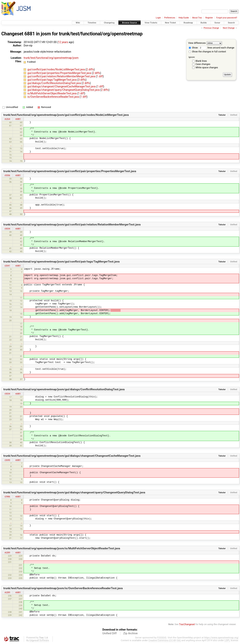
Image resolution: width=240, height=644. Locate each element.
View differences (197, 43)
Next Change (229, 28)
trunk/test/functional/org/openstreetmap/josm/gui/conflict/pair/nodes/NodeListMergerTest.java (66, 115)
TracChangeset (187, 624)
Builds (204, 23)
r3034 (7, 229)
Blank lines (201, 61)
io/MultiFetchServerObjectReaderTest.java (52, 93)
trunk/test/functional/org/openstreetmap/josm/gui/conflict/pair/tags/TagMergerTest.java (61, 262)
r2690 (7, 460)
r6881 (18, 119)
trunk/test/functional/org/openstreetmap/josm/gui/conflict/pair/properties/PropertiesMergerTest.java (70, 171)
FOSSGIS (162, 638)
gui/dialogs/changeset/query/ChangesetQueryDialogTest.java (64, 90)
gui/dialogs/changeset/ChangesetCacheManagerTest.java (62, 86)
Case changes (203, 64)
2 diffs (90, 69)
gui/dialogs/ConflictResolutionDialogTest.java (54, 83)
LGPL (227, 640)
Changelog (109, 23)
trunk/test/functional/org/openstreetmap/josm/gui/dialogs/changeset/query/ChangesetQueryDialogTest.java (74, 492)
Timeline (92, 23)
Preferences (170, 18)
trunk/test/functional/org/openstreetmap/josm (51, 58)
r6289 (7, 553)
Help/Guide (184, 18)
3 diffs (82, 80)
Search (231, 23)
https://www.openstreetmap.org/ (221, 638)
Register (209, 18)
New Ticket (171, 23)
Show (193, 48)
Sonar (217, 23)
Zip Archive (130, 633)
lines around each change (216, 48)
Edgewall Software (39, 640)
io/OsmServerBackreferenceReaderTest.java (53, 97)
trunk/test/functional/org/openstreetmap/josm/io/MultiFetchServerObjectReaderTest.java (62, 548)
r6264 (7, 119)
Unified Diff (109, 633)
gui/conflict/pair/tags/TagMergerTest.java (52, 80)
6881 (30, 34)
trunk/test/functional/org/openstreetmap (101, 34)
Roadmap (188, 23)
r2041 (7, 266)
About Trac (197, 18)
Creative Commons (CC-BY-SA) (165, 640)
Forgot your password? (227, 18)
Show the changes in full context (207, 52)
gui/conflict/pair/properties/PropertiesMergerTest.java (60, 73)
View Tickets (151, 23)
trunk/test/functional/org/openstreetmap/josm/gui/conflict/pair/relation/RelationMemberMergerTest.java (72, 225)
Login (158, 18)
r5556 (7, 175)
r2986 (7, 497)
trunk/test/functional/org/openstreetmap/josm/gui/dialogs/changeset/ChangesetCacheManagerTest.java (72, 456)
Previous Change (211, 28)
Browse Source (130, 23)
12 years (63, 42)
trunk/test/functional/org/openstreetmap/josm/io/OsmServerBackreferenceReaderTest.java (63, 588)
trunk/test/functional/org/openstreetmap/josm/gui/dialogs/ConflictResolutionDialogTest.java (64, 389)
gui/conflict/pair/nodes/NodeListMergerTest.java (56, 69)
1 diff (100, 76)
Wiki (78, 23)
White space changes (207, 67)
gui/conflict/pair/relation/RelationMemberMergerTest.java (62, 76)
